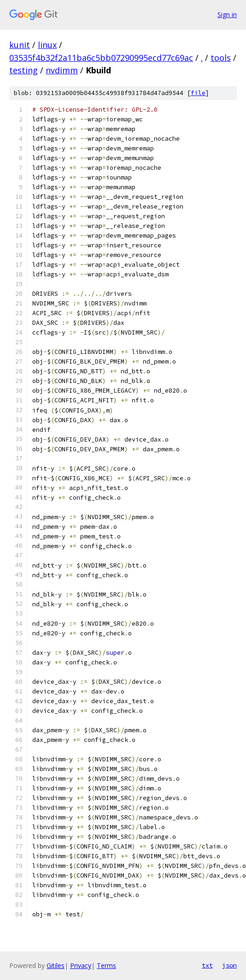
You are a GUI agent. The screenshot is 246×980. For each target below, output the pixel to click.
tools (221, 58)
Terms (106, 965)
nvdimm (62, 70)
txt (207, 965)
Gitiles (56, 965)
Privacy (81, 965)
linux (47, 45)
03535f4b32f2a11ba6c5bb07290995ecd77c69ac (101, 58)
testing (23, 70)
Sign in (227, 15)
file (198, 93)
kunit (20, 45)
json (229, 965)
